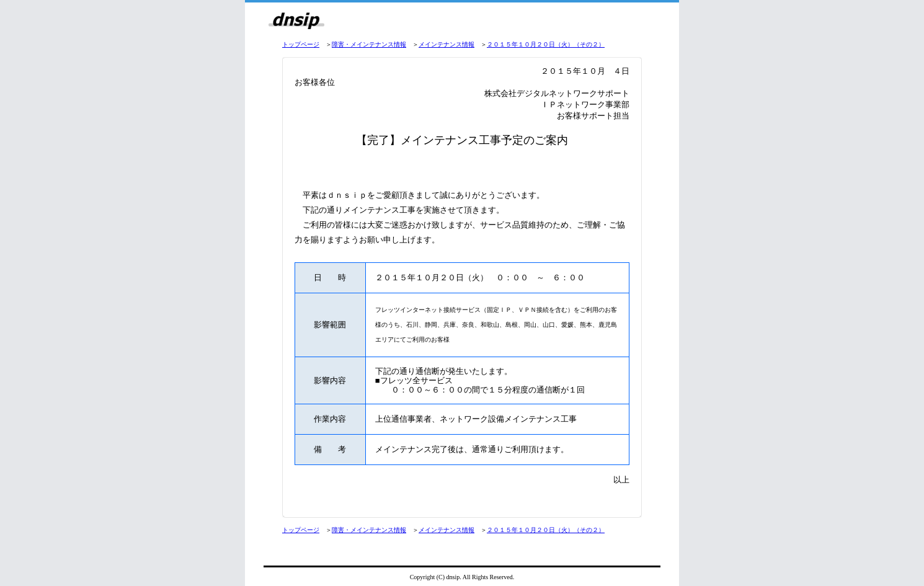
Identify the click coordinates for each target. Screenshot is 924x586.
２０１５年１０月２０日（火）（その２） (546, 44)
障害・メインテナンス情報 (369, 44)
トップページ (301, 44)
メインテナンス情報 (446, 44)
